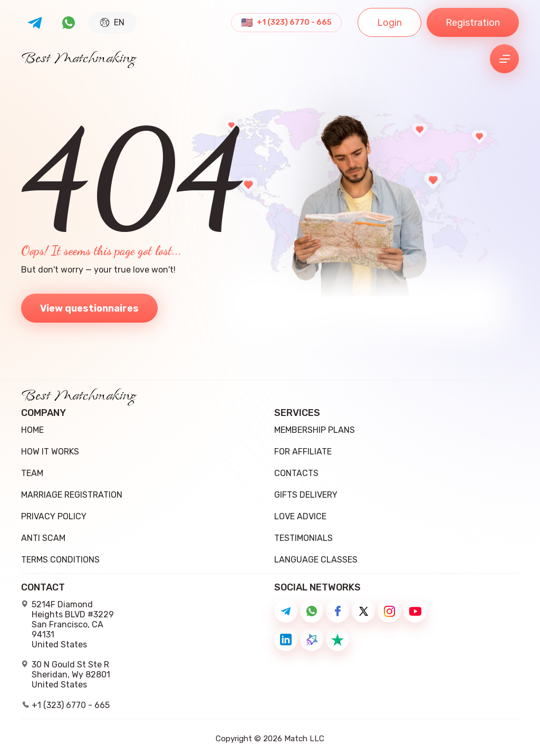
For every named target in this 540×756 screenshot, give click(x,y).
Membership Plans (315, 430)
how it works (50, 452)
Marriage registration (72, 495)
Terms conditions (60, 560)
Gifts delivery (306, 495)
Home (32, 430)
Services (297, 413)
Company (44, 413)
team (32, 473)
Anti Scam (43, 538)
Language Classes (316, 560)
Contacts (296, 473)
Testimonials (303, 538)
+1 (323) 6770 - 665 (294, 23)
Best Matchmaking (79, 59)
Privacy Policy (54, 516)
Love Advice (300, 516)
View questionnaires (89, 308)
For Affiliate (303, 452)
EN (112, 22)
